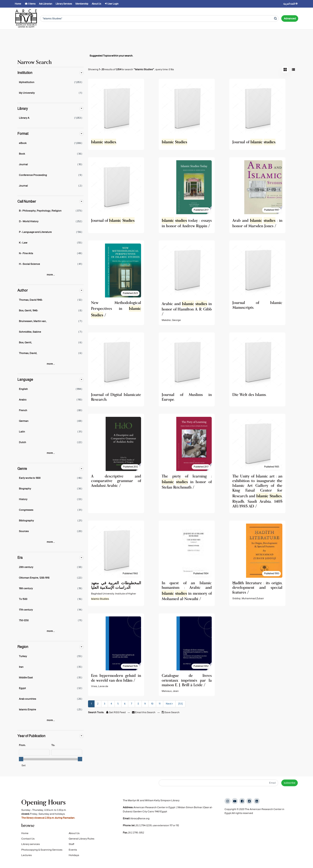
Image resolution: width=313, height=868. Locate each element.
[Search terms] (159, 19)
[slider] (21, 759)
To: (53, 745)
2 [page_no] (98, 704)
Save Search (171, 712)
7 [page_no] (132, 704)
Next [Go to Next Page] (169, 704)
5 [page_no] (118, 704)
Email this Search (144, 712)
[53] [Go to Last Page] (180, 704)
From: (22, 745)
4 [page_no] (111, 704)
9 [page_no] (145, 704)
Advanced (290, 18)
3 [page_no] (105, 704)
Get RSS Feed (116, 712)
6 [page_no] (125, 704)
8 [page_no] (138, 704)
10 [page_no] (152, 704)
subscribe (290, 783)
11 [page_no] (160, 704)
